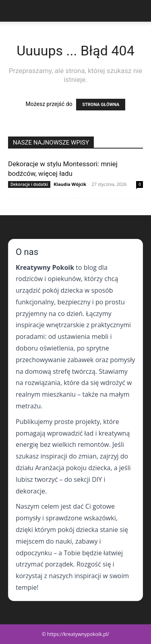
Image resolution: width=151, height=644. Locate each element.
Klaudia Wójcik (70, 184)
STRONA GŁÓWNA (101, 105)
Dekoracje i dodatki (29, 184)
